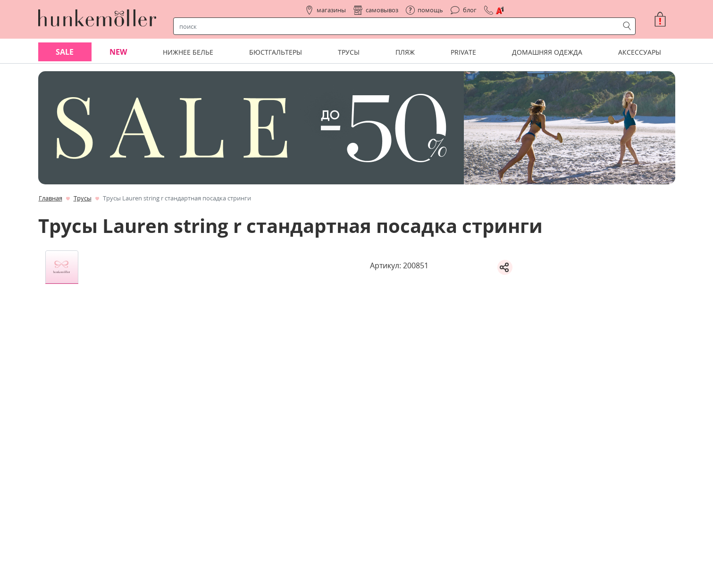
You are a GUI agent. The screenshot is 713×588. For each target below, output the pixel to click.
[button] (664, 19)
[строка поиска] (398, 26)
